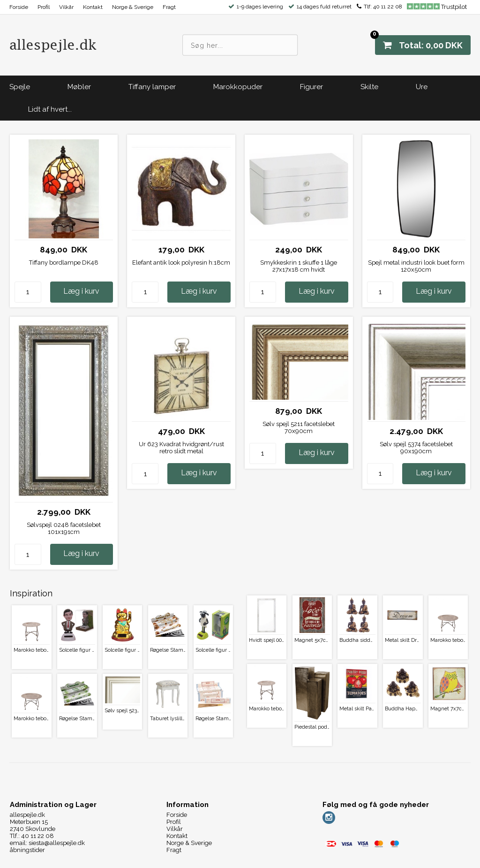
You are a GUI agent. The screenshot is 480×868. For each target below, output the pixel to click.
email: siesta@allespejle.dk (47, 843)
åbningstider (27, 850)
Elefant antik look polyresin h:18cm (181, 263)
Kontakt (93, 7)
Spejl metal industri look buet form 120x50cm (416, 266)
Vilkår (66, 7)
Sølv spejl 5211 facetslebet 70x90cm (299, 427)
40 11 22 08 (388, 7)
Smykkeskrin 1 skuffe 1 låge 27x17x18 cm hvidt (299, 266)
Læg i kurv (81, 291)
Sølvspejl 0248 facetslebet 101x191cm (64, 528)
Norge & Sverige (133, 7)
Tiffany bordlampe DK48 (64, 263)
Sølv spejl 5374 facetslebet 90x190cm (416, 448)
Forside (19, 7)
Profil (44, 7)
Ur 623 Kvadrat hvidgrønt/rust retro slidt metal (181, 448)
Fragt (169, 7)
